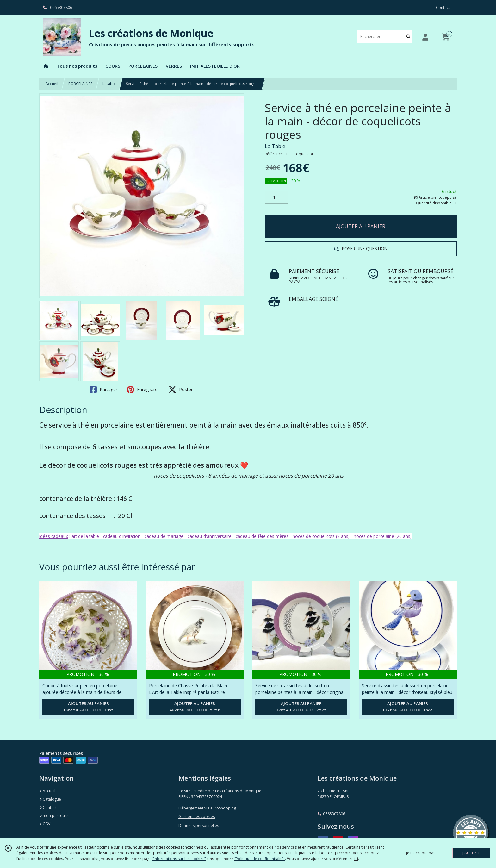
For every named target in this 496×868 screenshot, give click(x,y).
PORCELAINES (80, 84)
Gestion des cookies (197, 817)
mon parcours (54, 816)
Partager (104, 390)
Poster (181, 390)
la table (109, 84)
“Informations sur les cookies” (179, 859)
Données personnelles (199, 825)
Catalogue (50, 799)
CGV (45, 824)
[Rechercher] (408, 37)
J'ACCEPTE (471, 853)
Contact (443, 7)
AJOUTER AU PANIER (361, 226)
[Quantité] (277, 197)
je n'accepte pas (421, 853)
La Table (275, 146)
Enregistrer (143, 390)
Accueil (52, 84)
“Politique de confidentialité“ (260, 859)
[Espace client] (425, 37)
